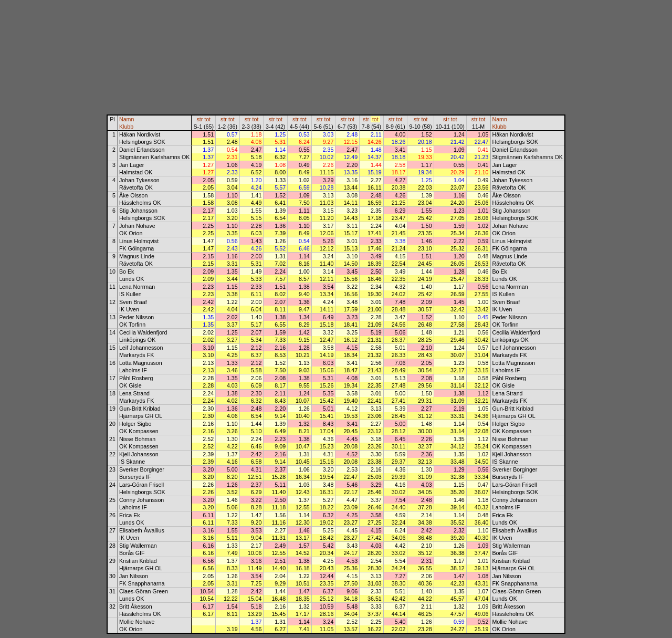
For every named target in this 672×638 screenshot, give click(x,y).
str (199, 119)
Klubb (126, 127)
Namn (127, 119)
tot (207, 119)
